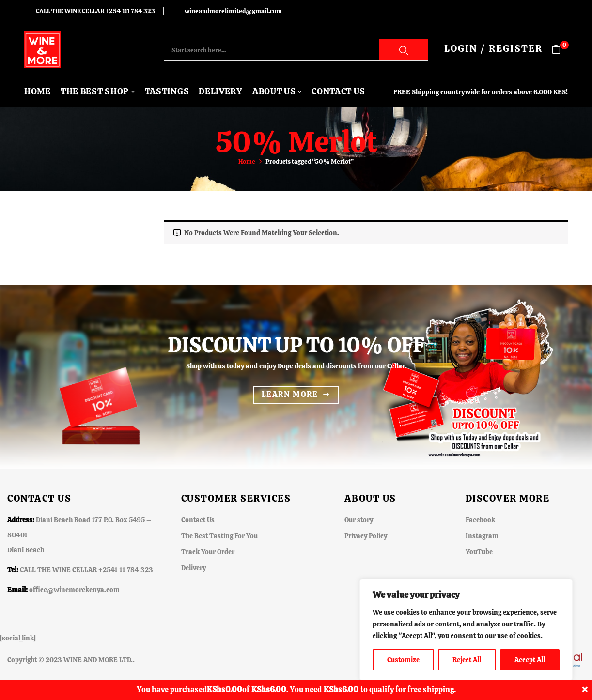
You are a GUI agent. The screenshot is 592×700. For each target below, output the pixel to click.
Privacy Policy (366, 536)
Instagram (482, 536)
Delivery (194, 568)
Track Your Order (208, 552)
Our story (359, 520)
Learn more (290, 394)
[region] (466, 630)
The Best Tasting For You (219, 536)
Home (247, 161)
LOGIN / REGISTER (493, 48)
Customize (403, 660)
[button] (560, 50)
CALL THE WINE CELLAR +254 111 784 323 (95, 11)
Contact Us (198, 520)
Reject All (467, 660)
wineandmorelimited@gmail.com (233, 11)
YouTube (479, 552)
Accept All (530, 660)
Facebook (480, 520)
